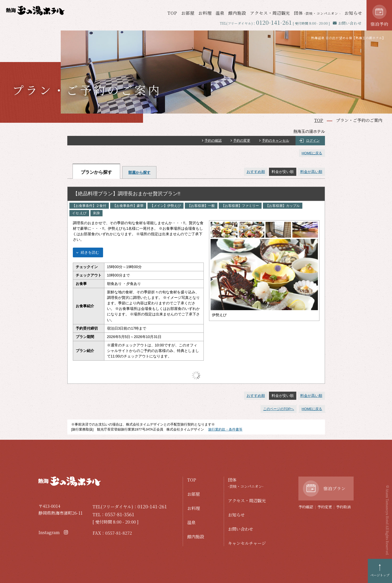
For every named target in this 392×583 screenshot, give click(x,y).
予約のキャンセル (276, 140)
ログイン (313, 140)
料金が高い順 (311, 172)
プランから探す (96, 172)
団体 (317, 13)
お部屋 (188, 13)
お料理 (205, 13)
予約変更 (325, 507)
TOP (172, 13)
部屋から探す (139, 172)
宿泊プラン (335, 488)
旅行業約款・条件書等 (225, 429)
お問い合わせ (241, 529)
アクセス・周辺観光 (270, 13)
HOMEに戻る (312, 153)
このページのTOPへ (279, 409)
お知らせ (353, 13)
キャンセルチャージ (247, 543)
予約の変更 (242, 140)
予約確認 (306, 507)
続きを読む (90, 252)
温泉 (220, 13)
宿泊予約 (379, 24)
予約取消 (343, 507)
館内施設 (237, 13)
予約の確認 (213, 140)
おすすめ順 (256, 172)
